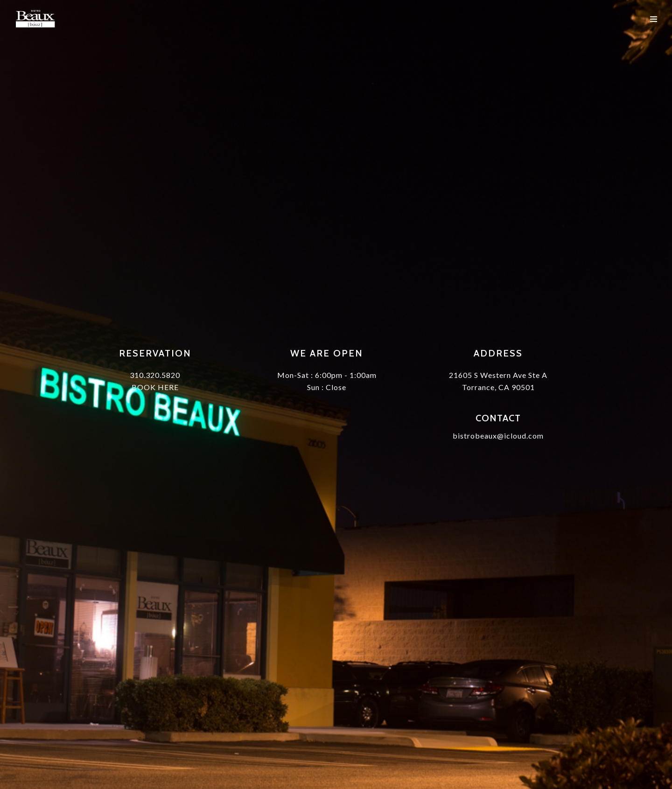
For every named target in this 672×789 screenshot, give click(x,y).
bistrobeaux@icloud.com (498, 436)
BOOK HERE (155, 387)
